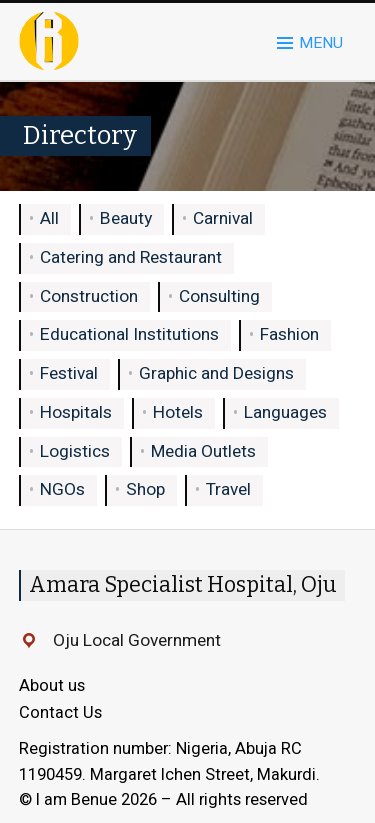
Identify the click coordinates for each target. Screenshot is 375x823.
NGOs (62, 489)
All (49, 218)
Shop (145, 489)
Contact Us (60, 713)
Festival (69, 373)
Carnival (223, 218)
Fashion (289, 334)
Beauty (126, 218)
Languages (285, 412)
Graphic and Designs (216, 373)
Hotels (178, 412)
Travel (228, 489)
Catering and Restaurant (131, 257)
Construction (89, 296)
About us (52, 686)
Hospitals (76, 412)
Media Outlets (203, 451)
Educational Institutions (129, 334)
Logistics (75, 451)
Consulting (219, 296)
